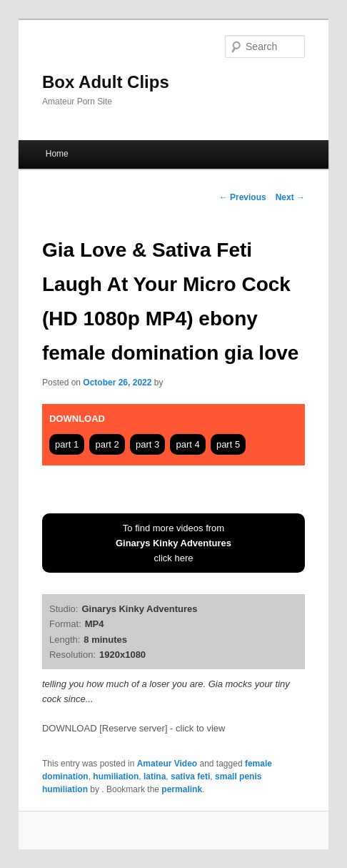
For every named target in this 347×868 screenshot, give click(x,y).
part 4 (187, 444)
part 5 (228, 444)
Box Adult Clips (106, 82)
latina (155, 776)
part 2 (107, 444)
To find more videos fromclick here (173, 543)
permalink (182, 789)
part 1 (67, 444)
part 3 (147, 444)
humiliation (116, 776)
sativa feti (190, 776)
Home (57, 154)
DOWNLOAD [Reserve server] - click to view (134, 728)
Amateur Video (167, 764)
